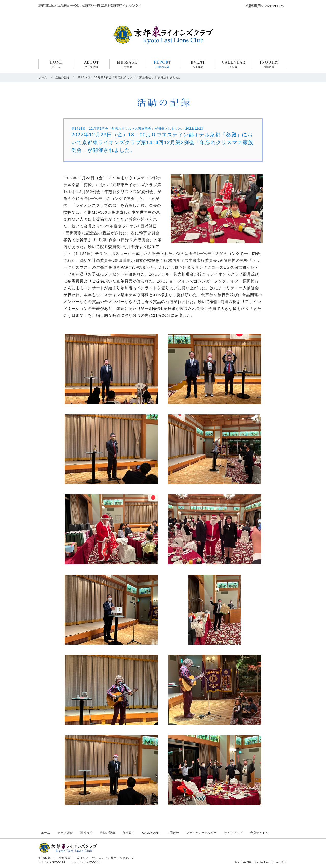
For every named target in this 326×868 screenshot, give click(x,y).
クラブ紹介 (65, 833)
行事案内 (129, 833)
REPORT (162, 64)
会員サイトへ (259, 833)
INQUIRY (269, 64)
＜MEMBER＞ (274, 6)
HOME (56, 64)
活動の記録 (62, 77)
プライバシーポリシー (202, 833)
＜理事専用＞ (254, 6)
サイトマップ (234, 833)
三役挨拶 (86, 833)
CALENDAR (234, 64)
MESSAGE (127, 64)
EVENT (198, 64)
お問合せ (173, 833)
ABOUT (91, 64)
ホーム (43, 77)
